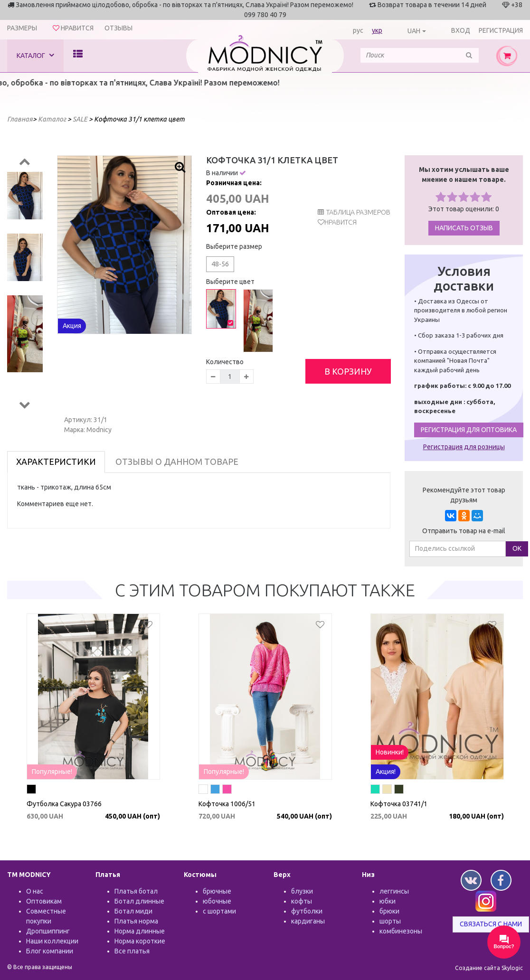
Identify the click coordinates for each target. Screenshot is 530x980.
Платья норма (136, 921)
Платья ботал (136, 891)
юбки (388, 901)
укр (377, 30)
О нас (35, 891)
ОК (517, 548)
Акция (72, 326)
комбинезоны (401, 931)
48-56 (220, 264)
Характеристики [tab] (56, 462)
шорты (390, 921)
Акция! (386, 772)
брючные (217, 891)
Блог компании (50, 951)
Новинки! (390, 752)
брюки (389, 911)
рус (358, 30)
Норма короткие (140, 941)
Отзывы (118, 28)
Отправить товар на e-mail (464, 531)
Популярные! (52, 772)
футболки (307, 911)
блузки (302, 891)
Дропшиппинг (48, 931)
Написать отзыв (464, 228)
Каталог (35, 55)
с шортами (219, 911)
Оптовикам (44, 901)
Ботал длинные (139, 901)
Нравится (341, 222)
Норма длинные (140, 931)
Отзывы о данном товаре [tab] (177, 462)
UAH (414, 31)
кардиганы (308, 921)
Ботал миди (133, 911)
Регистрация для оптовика (469, 430)
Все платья (132, 951)
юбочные (217, 901)
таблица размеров (354, 212)
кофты (302, 901)
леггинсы (394, 891)
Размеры (22, 28)
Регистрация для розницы (464, 447)
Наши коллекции (52, 941)
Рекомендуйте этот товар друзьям (464, 495)
